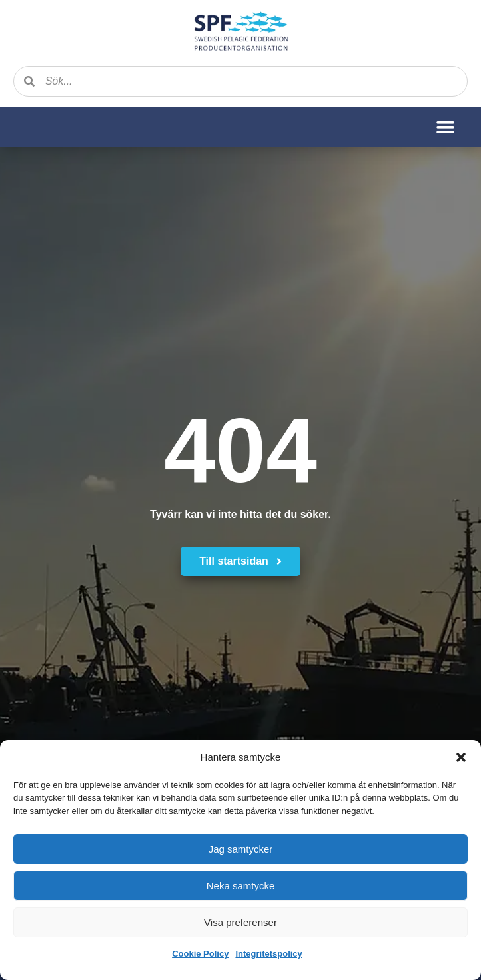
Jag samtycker (241, 849)
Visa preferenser (240, 922)
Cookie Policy (200, 954)
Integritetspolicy (268, 954)
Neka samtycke (241, 886)
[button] (461, 757)
